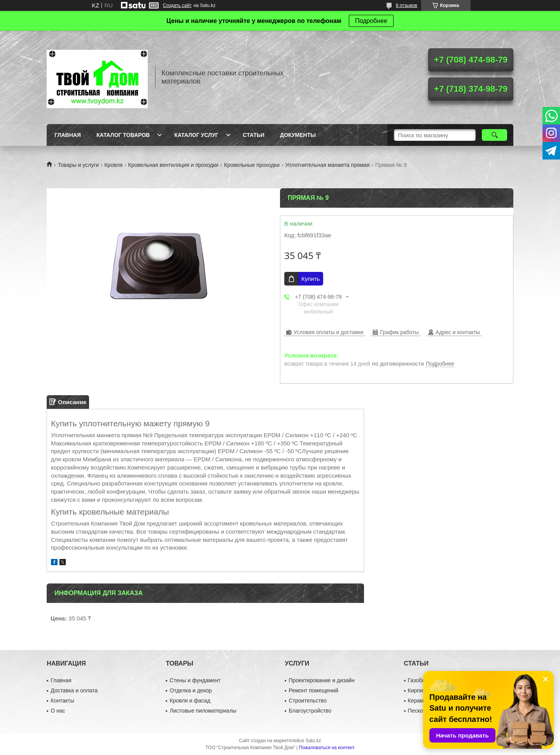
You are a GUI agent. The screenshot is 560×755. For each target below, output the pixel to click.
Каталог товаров (123, 135)
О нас (58, 711)
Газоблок (419, 680)
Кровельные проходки (252, 165)
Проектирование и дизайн (321, 680)
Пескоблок (421, 711)
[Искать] (494, 135)
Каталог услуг (196, 135)
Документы (298, 135)
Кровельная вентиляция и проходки (173, 165)
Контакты (62, 701)
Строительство (307, 701)
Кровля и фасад (190, 701)
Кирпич (417, 690)
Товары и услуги (78, 165)
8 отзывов (407, 5)
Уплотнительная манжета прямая (327, 165)
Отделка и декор (191, 690)
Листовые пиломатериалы (203, 711)
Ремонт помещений (313, 690)
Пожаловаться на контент (327, 748)
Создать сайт (177, 5)
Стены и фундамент (195, 680)
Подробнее (371, 21)
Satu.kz (313, 741)
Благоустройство (310, 711)
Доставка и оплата (74, 690)
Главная (68, 135)
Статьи (254, 135)
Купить (311, 279)
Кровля (114, 165)
